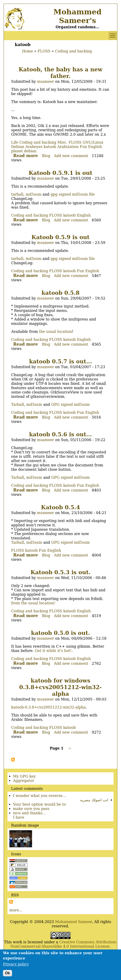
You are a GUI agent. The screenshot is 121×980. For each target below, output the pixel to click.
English (95, 147)
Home (28, 51)
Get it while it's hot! (53, 651)
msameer (46, 81)
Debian (18, 147)
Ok (7, 975)
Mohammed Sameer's (77, 16)
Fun (83, 147)
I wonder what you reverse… (40, 796)
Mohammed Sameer (73, 922)
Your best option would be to (39, 804)
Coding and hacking (73, 51)
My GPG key (24, 776)
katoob (50, 147)
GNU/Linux (93, 142)
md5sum (34, 194)
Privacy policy (16, 966)
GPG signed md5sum (70, 405)
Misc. (63, 142)
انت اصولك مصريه (94, 800)
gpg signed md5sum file (73, 194)
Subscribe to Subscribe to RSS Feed (11, 902)
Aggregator (24, 781)
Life (15, 142)
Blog (46, 156)
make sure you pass (31, 809)
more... (16, 910)
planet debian (24, 151)
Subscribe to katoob (13, 760)
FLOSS (44, 51)
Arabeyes (34, 147)
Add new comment (71, 156)
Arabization (68, 147)
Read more (26, 156)
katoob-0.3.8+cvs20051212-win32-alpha (48, 707)
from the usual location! (33, 603)
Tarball (18, 405)
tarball (17, 194)
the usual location (56, 332)
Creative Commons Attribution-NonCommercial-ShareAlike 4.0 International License (64, 944)
